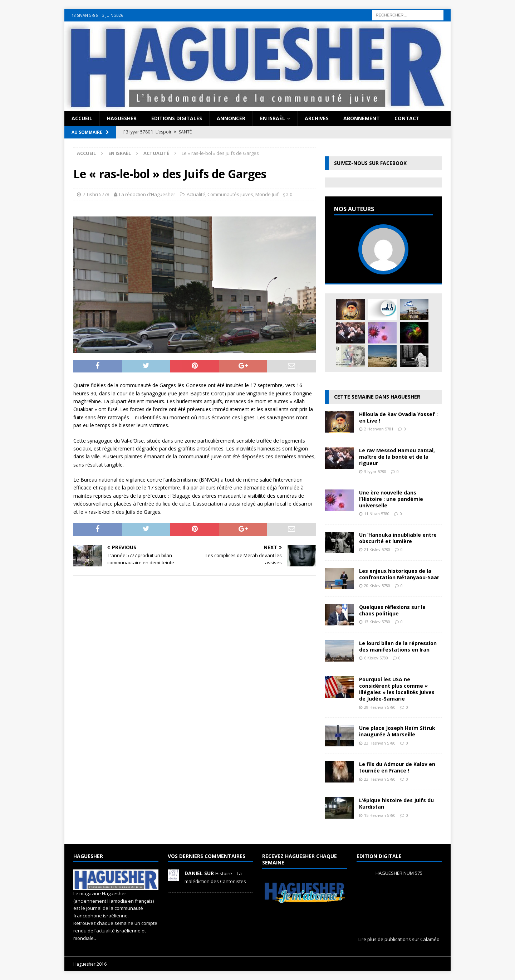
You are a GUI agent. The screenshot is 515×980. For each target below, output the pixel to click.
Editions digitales (177, 118)
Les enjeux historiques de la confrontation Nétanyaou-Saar (399, 574)
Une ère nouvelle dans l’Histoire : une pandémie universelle (391, 499)
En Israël (273, 118)
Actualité (196, 194)
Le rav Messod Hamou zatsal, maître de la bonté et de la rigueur (397, 457)
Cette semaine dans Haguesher (377, 397)
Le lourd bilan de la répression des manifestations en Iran (398, 646)
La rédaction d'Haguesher (147, 194)
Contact (407, 118)
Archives (317, 118)
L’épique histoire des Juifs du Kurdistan (396, 803)
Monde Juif (267, 194)
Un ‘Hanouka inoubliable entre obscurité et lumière (398, 538)
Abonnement (362, 118)
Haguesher (122, 118)
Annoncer (231, 118)
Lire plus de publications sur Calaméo (399, 939)
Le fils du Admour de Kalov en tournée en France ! (397, 767)
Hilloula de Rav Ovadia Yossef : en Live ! (398, 417)
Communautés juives (230, 194)
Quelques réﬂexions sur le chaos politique (393, 610)
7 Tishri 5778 (96, 194)
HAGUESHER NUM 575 (399, 873)
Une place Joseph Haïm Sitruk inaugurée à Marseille (397, 731)
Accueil (82, 118)
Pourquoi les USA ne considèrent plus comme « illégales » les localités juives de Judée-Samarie (397, 689)
